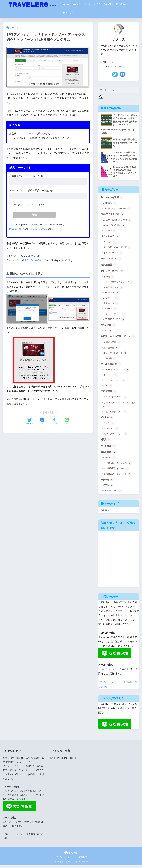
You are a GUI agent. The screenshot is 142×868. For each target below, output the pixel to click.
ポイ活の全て (110, 238)
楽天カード (111, 306)
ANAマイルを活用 (113, 216)
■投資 (106, 443)
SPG (108, 388)
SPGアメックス (113, 290)
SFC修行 (110, 232)
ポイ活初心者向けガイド (117, 249)
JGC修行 (110, 205)
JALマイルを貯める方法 (117, 210)
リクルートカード (114, 316)
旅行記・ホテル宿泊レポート (119, 339)
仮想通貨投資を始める (116, 472)
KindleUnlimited (113, 494)
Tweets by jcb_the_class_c (63, 761)
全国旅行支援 (112, 345)
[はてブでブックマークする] (54, 422)
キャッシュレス (111, 260)
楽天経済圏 (109, 267)
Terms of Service (39, 229)
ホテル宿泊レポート (115, 355)
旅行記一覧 (111, 350)
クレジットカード (113, 273)
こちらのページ (107, 673)
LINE (26, 261)
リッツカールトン (114, 383)
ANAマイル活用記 (114, 227)
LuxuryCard (111, 295)
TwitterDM (37, 261)
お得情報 (110, 361)
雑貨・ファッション (115, 437)
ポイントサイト (113, 255)
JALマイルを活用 (112, 199)
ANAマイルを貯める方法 (117, 222)
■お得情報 (109, 449)
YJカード (110, 311)
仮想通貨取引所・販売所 (117, 467)
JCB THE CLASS (114, 321)
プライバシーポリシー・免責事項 (71, 861)
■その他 (107, 483)
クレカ (87, 4)
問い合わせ (122, 4)
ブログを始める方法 (115, 400)
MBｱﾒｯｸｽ (77, 4)
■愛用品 (107, 420)
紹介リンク (69, 13)
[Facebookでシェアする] (42, 422)
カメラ (109, 426)
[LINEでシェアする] (67, 422)
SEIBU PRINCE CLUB (116, 372)
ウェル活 (110, 244)
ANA (108, 333)
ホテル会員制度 (111, 366)
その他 (109, 279)
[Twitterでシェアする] (30, 422)
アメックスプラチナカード (118, 284)
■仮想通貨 (109, 455)
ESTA (108, 489)
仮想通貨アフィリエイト (117, 477)
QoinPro (110, 461)
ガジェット (111, 432)
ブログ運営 (108, 4)
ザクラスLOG (115, 66)
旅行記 (97, 4)
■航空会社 (109, 327)
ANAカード (111, 300)
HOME (66, 4)
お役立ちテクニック (115, 415)
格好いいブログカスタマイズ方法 (119, 407)
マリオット (111, 378)
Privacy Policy (17, 229)
